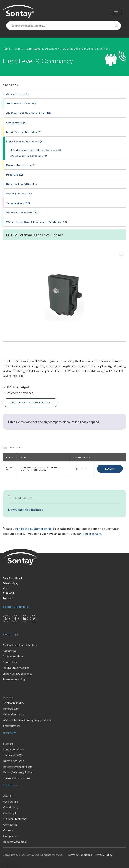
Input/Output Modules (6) (24, 132)
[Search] (64, 26)
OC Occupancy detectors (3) (28, 156)
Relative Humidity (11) (22, 184)
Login (110, 469)
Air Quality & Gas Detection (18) (29, 113)
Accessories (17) (17, 94)
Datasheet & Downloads (31, 403)
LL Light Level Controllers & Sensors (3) (35, 150)
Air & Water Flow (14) (21, 104)
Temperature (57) (18, 203)
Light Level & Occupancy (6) (25, 141)
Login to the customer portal (32, 529)
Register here (92, 534)
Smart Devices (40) (19, 194)
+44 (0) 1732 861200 (16, 607)
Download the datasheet (25, 510)
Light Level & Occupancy (43, 49)
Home (6, 49)
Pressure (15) (15, 175)
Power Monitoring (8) (21, 165)
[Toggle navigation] (116, 12)
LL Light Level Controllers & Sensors (86, 49)
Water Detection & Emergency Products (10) (37, 222)
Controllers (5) (17, 122)
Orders (19, 49)
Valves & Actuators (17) (23, 212)
